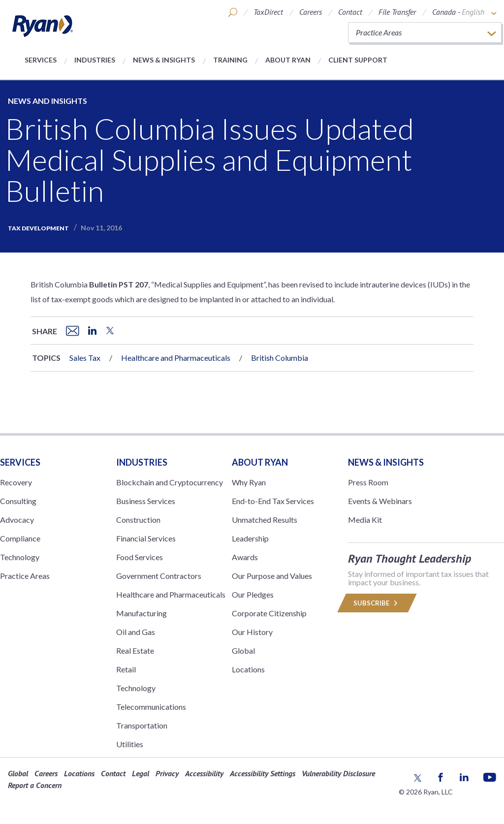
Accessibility (204, 773)
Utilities (130, 744)
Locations (248, 669)
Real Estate (135, 650)
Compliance (20, 538)
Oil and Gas (136, 632)
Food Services (140, 557)
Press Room (368, 482)
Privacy (167, 773)
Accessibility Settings (263, 773)
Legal (141, 773)
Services (41, 60)
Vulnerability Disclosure (338, 773)
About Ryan (288, 60)
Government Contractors (159, 576)
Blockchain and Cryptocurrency (170, 482)
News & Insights (164, 60)
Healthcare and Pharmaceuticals (176, 358)
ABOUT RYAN (260, 462)
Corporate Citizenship (269, 613)
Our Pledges (253, 594)
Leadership (250, 538)
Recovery (16, 482)
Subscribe (377, 603)
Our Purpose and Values (272, 576)
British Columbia (280, 358)
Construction (138, 520)
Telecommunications (151, 707)
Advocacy (17, 520)
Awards (245, 557)
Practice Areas (25, 576)
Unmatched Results (265, 520)
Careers (311, 12)
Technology (20, 557)
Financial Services (146, 538)
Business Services (146, 501)
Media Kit (365, 520)
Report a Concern (35, 785)
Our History (252, 632)
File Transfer (397, 12)
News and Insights (47, 101)
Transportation (142, 725)
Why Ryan (249, 482)
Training (230, 60)
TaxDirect (268, 12)
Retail (126, 669)
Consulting (18, 501)
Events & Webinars (380, 501)
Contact (350, 12)
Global (243, 650)
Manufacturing (142, 613)
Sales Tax (85, 358)
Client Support (358, 60)
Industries (95, 60)
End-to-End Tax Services (273, 501)
